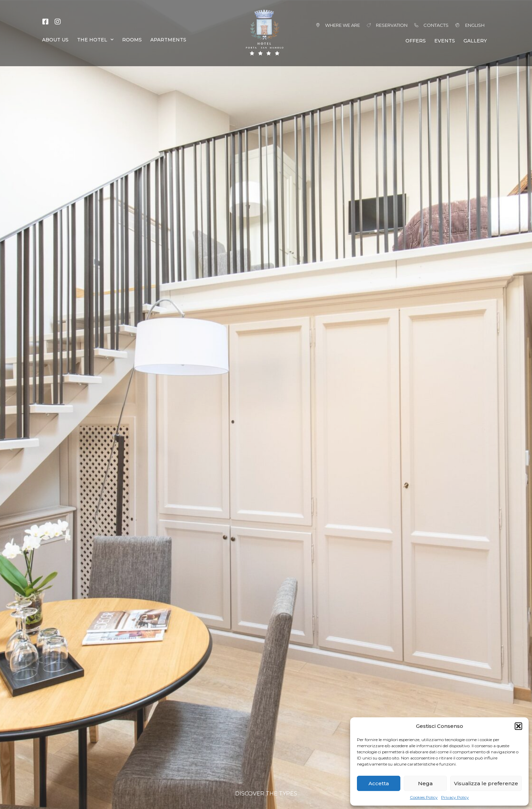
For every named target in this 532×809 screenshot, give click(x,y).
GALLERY (475, 41)
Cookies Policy (424, 797)
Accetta (379, 783)
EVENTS (445, 41)
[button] (518, 726)
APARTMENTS (168, 40)
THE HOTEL (95, 40)
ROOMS (132, 40)
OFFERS (416, 41)
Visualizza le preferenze (486, 783)
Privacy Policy (455, 797)
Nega (425, 783)
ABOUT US (55, 40)
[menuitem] (467, 25)
